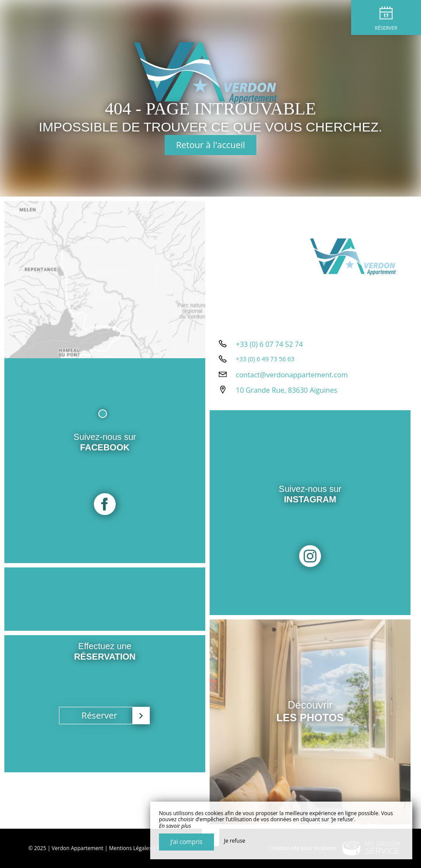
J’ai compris (186, 842)
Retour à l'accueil (210, 145)
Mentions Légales (130, 848)
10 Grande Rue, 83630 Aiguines (286, 390)
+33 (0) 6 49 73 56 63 (265, 359)
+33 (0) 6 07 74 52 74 (269, 344)
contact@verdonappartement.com (292, 375)
